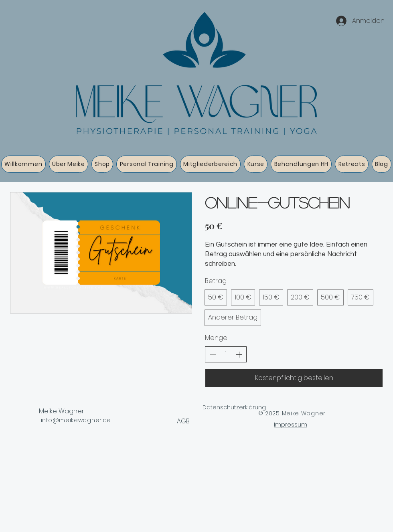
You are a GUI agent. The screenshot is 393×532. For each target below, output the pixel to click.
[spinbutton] (226, 354)
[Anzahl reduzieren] (213, 354)
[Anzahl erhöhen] (239, 354)
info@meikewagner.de (76, 420)
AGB (183, 421)
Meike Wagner (62, 411)
